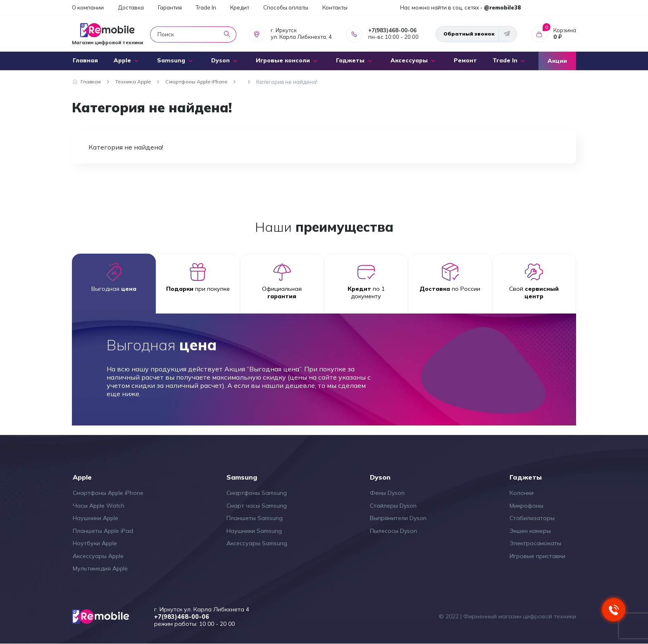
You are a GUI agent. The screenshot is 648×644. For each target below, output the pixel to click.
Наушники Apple (95, 518)
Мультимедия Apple (100, 568)
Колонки (522, 493)
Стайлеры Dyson (393, 506)
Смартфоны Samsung (257, 493)
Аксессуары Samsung (257, 543)
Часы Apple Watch (99, 506)
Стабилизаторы (532, 518)
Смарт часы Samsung (257, 506)
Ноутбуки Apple (95, 543)
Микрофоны (526, 506)
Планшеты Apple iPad (103, 531)
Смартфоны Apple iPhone (108, 493)
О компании (88, 7)
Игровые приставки (537, 556)
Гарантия (170, 7)
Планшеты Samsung (255, 518)
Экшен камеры (530, 531)
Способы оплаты (286, 7)
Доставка (131, 7)
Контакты (335, 7)
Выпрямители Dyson (398, 518)
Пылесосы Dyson (393, 531)
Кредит (240, 7)
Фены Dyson (387, 493)
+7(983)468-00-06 (392, 30)
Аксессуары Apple (98, 556)
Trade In (206, 7)
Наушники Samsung (254, 531)
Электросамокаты (535, 543)
